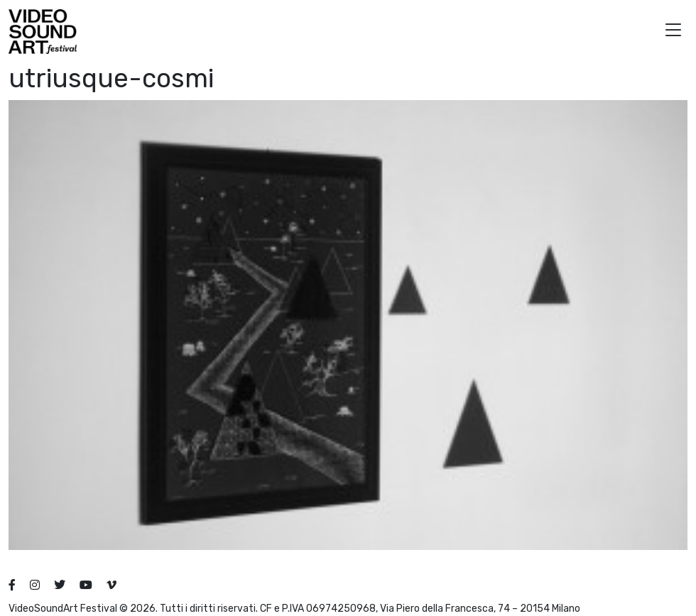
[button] (673, 32)
